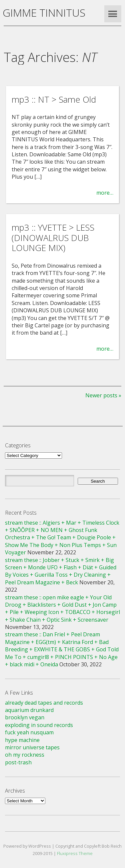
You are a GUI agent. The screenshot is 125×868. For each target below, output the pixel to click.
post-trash (18, 762)
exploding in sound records (39, 725)
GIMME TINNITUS (44, 12)
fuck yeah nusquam (29, 732)
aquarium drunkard (29, 710)
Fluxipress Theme (75, 853)
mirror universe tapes (32, 747)
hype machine (22, 740)
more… (105, 193)
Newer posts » (103, 395)
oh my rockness (25, 755)
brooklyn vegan (25, 717)
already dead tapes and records (44, 703)
